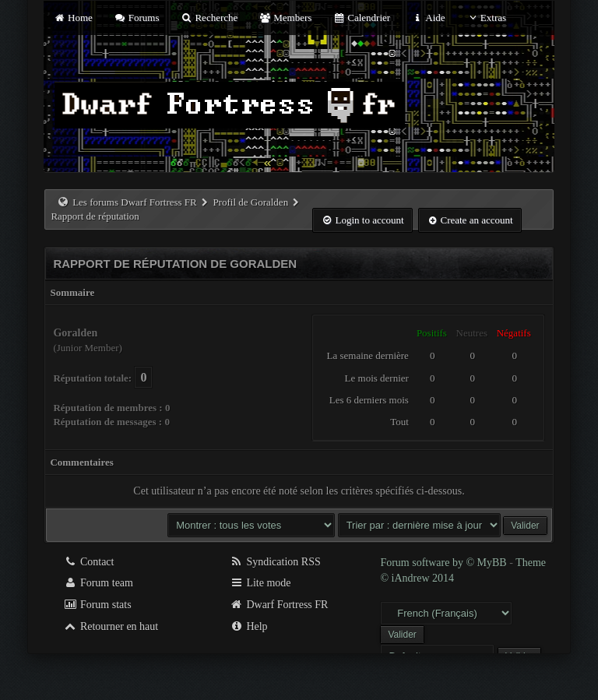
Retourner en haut (111, 626)
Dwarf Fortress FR (279, 605)
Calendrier (362, 18)
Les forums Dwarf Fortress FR (135, 202)
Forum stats (97, 605)
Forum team (98, 583)
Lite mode (260, 583)
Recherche (209, 18)
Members (286, 18)
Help (249, 626)
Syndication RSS (275, 562)
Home (72, 18)
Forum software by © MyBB (445, 563)
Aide (428, 18)
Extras (486, 18)
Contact (88, 562)
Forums (136, 18)
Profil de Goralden (250, 202)
